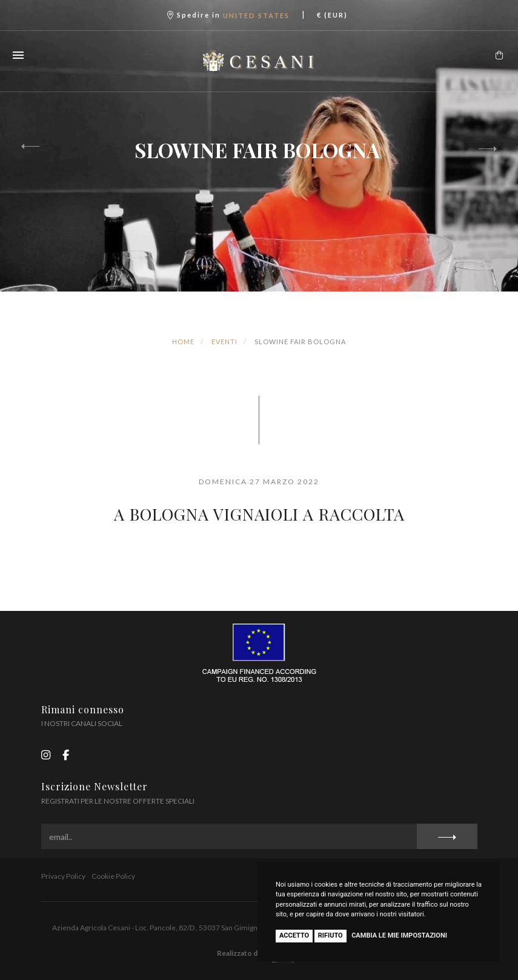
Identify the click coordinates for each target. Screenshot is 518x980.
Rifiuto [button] (330, 935)
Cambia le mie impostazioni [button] (399, 935)
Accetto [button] (294, 935)
